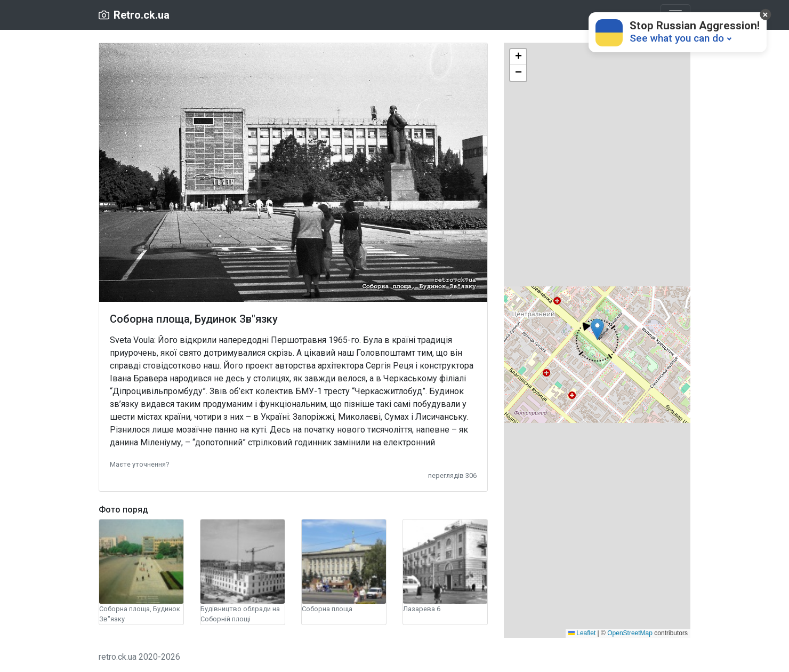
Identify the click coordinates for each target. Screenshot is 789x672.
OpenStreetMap (630, 633)
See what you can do (677, 38)
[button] (139, 464)
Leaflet (582, 633)
